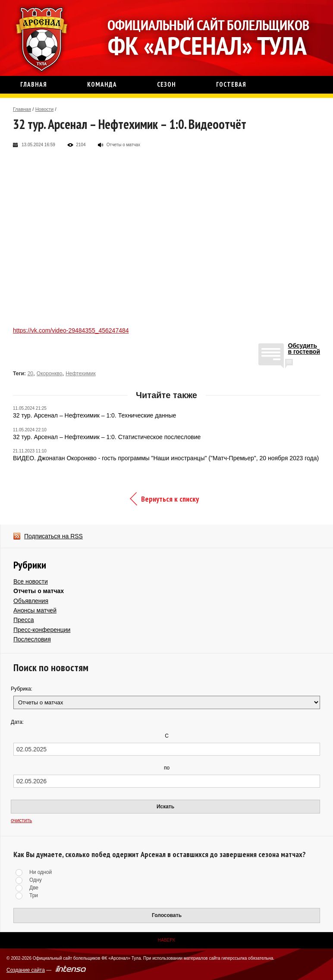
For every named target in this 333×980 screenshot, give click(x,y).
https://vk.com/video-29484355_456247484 (71, 330)
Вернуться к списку (170, 499)
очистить (21, 820)
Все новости (31, 581)
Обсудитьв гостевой (304, 349)
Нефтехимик (81, 374)
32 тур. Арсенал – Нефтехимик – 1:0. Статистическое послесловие (107, 437)
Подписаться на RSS (53, 536)
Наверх (166, 940)
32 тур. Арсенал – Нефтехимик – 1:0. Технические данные (94, 415)
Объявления (31, 601)
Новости (45, 109)
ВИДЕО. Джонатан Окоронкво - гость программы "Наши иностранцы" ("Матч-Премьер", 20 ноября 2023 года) (166, 458)
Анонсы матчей (35, 610)
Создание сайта (26, 970)
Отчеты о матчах (39, 591)
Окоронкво (50, 374)
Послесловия (32, 639)
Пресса (24, 620)
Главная (22, 109)
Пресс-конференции (42, 630)
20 (30, 374)
